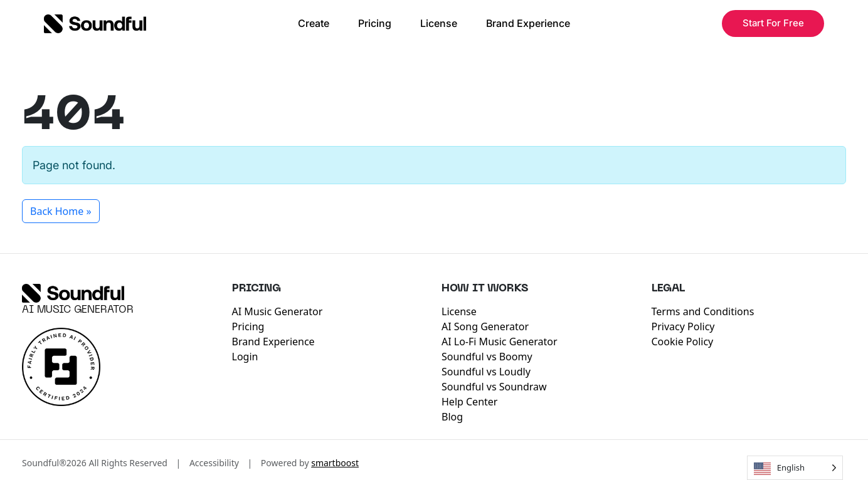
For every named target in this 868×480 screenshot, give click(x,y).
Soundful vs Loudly (486, 372)
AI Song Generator (485, 326)
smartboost (335, 463)
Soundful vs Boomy (487, 357)
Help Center (469, 402)
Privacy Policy (683, 326)
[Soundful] (73, 293)
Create (314, 23)
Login (245, 357)
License (439, 23)
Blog (452, 417)
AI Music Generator (78, 310)
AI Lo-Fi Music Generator (500, 342)
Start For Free (773, 23)
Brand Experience (528, 23)
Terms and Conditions (703, 311)
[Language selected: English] (795, 468)
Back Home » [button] (61, 211)
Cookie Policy (683, 342)
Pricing (375, 23)
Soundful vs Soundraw (494, 387)
